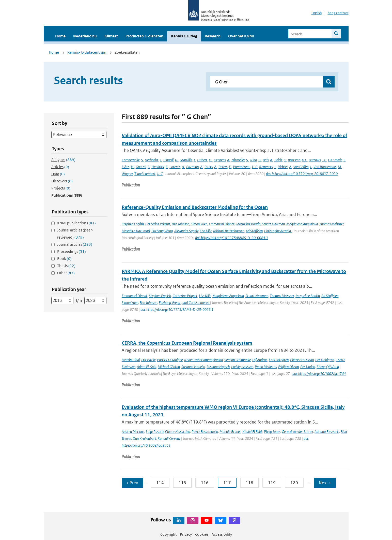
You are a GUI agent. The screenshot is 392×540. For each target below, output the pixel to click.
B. (260, 160)
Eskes (126, 167)
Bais (266, 160)
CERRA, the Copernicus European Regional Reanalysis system (187, 343)
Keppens (220, 160)
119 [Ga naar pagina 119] (272, 483)
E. (230, 167)
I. (344, 160)
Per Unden (308, 367)
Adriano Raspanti (327, 432)
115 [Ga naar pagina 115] (182, 483)
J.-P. (255, 167)
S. (142, 160)
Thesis (66, 266)
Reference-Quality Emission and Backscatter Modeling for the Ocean (195, 207)
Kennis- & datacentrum (87, 52)
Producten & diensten (144, 36)
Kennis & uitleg (184, 36)
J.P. (324, 160)
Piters (209, 167)
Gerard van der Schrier (297, 432)
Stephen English (133, 224)
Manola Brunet (230, 432)
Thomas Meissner (331, 224)
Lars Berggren (279, 360)
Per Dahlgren (325, 360)
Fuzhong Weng (162, 231)
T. (161, 160)
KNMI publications (76, 223)
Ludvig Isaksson (242, 367)
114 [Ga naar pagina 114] (160, 483)
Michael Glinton (169, 367)
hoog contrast (338, 13)
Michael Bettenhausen (229, 231)
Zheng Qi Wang (328, 367)
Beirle (278, 160)
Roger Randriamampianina (203, 360)
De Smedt (335, 160)
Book (64, 259)
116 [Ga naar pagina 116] (205, 483)
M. (340, 167)
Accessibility (222, 534)
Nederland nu (85, 36)
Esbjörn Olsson (288, 367)
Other (66, 273)
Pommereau (242, 167)
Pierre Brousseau (302, 360)
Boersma (294, 160)
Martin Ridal (131, 360)
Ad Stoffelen (254, 231)
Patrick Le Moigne (170, 360)
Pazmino (192, 167)
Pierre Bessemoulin (205, 432)
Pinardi (168, 160)
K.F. (304, 160)
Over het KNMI (241, 36)
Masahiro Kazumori (136, 231)
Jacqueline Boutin (248, 224)
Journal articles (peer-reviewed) (75, 234)
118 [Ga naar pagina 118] (249, 483)
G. (177, 160)
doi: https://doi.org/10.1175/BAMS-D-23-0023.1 (177, 309)
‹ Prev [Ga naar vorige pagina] (132, 483)
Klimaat (111, 36)
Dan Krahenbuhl (144, 438)
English (317, 13)
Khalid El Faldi (252, 432)
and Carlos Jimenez (196, 303)
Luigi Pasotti (155, 432)
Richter (283, 167)
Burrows (315, 160)
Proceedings (72, 251)
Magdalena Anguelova (302, 224)
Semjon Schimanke (238, 360)
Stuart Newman (273, 224)
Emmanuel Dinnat (222, 224)
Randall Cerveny (169, 438)
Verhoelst (152, 160)
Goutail (141, 167)
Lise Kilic (206, 231)
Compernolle (131, 160)
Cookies (202, 534)
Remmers (266, 167)
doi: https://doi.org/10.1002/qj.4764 (319, 374)
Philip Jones (272, 432)
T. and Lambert (145, 174)
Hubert (202, 160)
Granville (186, 160)
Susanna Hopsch (218, 367)
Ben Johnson (181, 224)
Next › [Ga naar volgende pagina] (325, 483)
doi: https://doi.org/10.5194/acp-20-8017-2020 (302, 174)
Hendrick (158, 167)
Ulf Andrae (260, 360)
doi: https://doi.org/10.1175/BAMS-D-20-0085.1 (232, 238)
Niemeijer (238, 160)
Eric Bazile (148, 360)
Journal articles (75, 244)
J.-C (160, 174)
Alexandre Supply (186, 231)
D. (210, 160)
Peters (223, 167)
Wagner (127, 174)
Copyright (168, 534)
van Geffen (301, 167)
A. (229, 160)
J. (195, 160)
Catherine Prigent (158, 224)
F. (149, 167)
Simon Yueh (199, 224)
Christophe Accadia (278, 231)
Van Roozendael (325, 167)
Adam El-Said (147, 367)
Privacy (186, 534)
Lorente (175, 167)
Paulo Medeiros (266, 367)
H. (132, 167)
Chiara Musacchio (178, 432)
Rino (254, 160)
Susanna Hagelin (193, 367)
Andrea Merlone (133, 432)
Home (60, 36)
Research (213, 36)
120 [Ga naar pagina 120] (294, 483)
